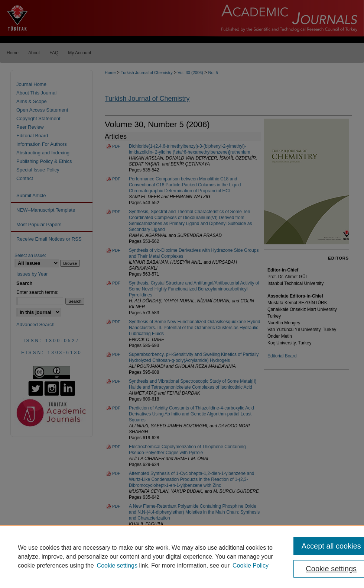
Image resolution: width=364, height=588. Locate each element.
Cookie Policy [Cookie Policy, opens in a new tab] (251, 565)
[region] (182, 556)
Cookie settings (117, 565)
